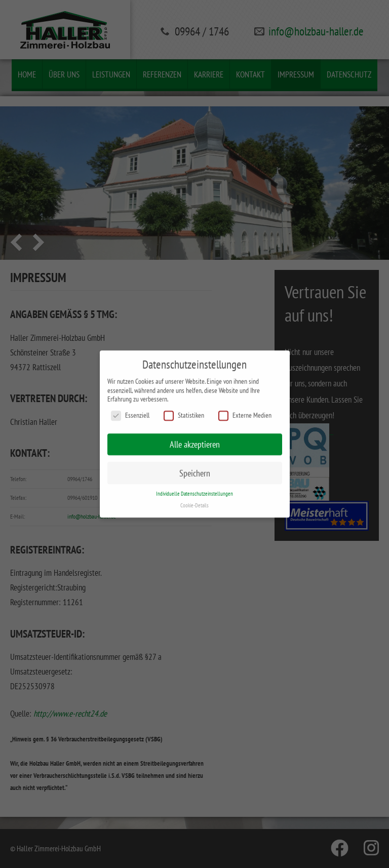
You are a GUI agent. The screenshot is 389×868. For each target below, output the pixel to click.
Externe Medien (245, 412)
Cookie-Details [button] (194, 503)
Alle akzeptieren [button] (195, 441)
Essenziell (130, 412)
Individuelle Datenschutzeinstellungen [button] (194, 491)
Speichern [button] (195, 470)
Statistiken (184, 412)
